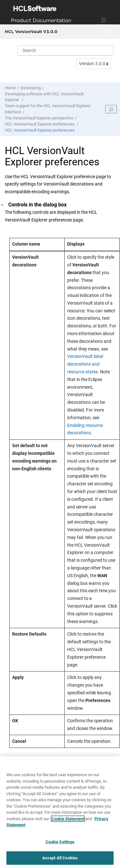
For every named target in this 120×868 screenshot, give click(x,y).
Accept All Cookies (60, 858)
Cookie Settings (60, 842)
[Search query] (66, 50)
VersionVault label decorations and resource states (85, 364)
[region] (60, 812)
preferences (40, 124)
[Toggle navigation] (103, 20)
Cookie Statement (68, 819)
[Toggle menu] (109, 32)
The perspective (39, 118)
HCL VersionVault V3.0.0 (31, 31)
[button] (3, 205)
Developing (31, 88)
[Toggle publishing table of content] (111, 109)
